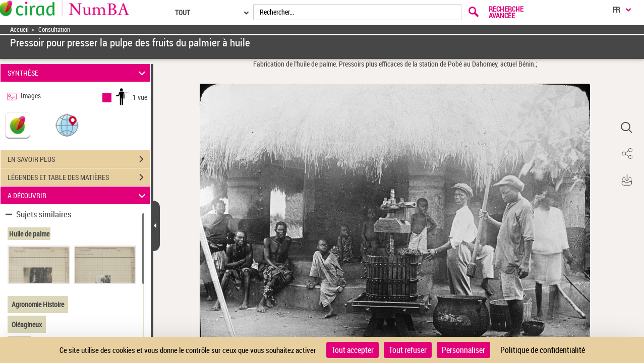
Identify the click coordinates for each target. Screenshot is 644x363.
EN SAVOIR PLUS (79, 159)
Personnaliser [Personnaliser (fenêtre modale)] (463, 350)
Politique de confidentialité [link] (543, 350)
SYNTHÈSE (78, 73)
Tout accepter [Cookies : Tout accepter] (353, 350)
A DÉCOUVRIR (78, 195)
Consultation (54, 29)
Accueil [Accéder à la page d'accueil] (19, 29)
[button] (67, 125)
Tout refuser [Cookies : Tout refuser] (408, 350)
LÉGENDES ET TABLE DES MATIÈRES (79, 177)
